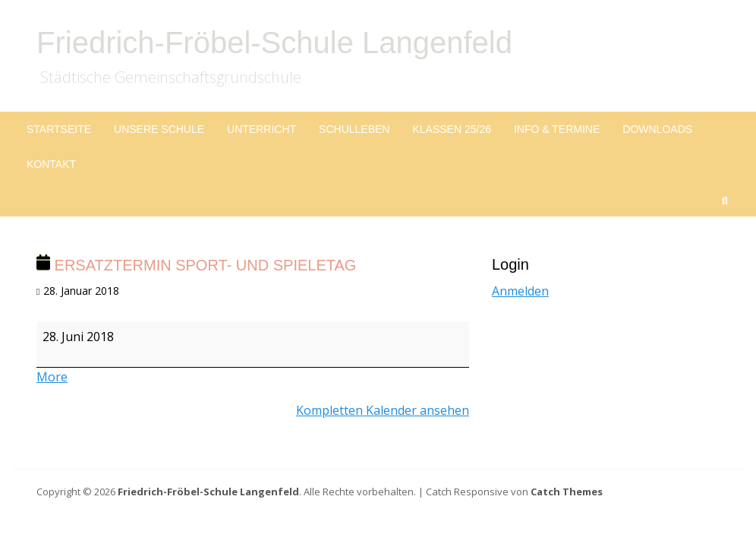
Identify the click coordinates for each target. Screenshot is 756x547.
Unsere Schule (159, 129)
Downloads (657, 129)
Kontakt (51, 164)
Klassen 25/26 (452, 129)
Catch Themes (567, 492)
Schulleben (354, 129)
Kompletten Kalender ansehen (383, 410)
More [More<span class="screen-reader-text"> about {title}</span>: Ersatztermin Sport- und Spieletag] (52, 377)
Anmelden (520, 291)
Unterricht (261, 129)
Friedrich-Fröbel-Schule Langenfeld (274, 43)
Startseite (59, 129)
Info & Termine (557, 129)
